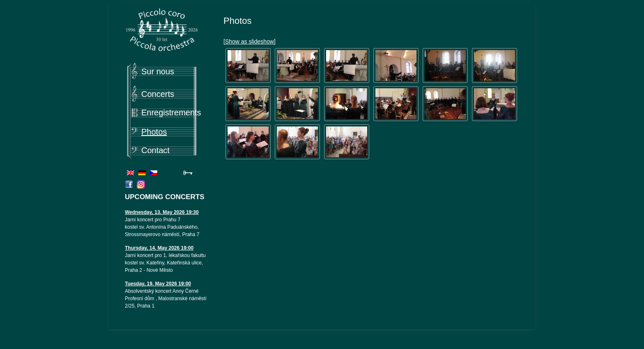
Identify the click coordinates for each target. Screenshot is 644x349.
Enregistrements (171, 113)
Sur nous (158, 71)
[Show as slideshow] (250, 41)
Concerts (158, 94)
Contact (155, 150)
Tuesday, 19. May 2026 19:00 (158, 284)
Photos (154, 132)
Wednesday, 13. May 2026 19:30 (162, 212)
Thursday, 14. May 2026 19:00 (159, 248)
